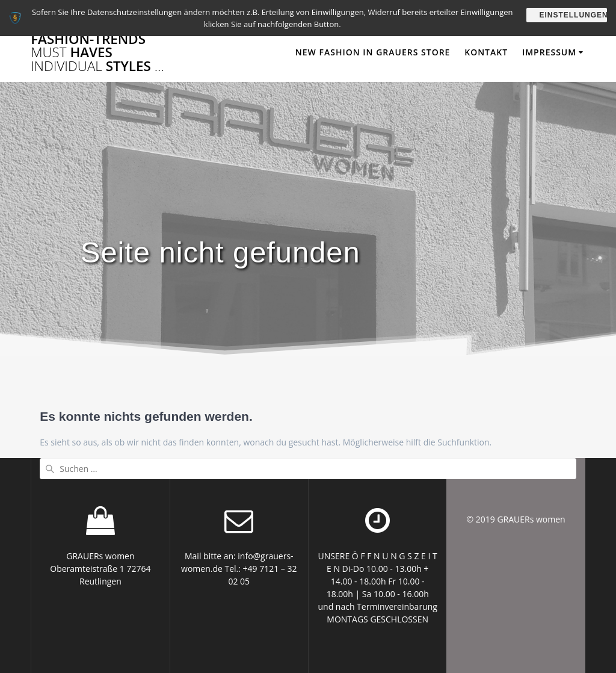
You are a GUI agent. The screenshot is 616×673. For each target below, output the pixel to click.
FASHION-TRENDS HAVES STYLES (97, 53)
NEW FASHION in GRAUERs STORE (373, 52)
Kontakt (486, 52)
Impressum (549, 52)
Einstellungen (573, 15)
